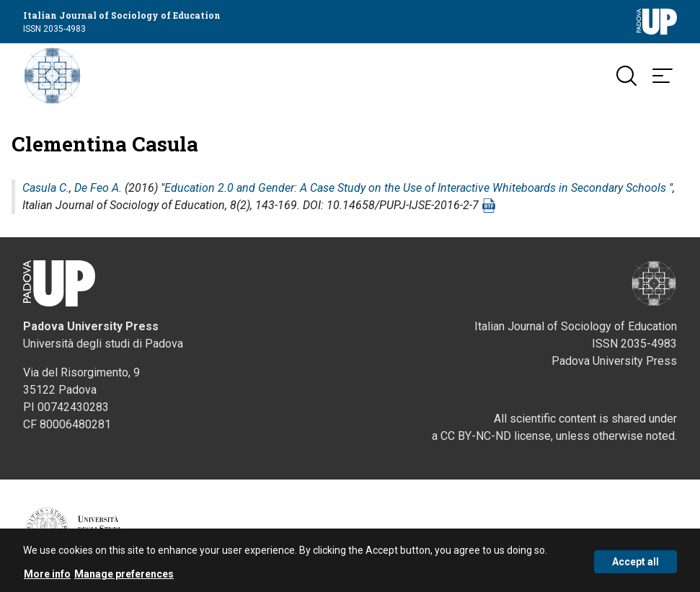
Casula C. (46, 188)
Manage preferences (124, 576)
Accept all (635, 563)
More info (47, 576)
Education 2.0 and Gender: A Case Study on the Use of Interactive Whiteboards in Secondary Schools (415, 188)
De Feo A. (98, 188)
